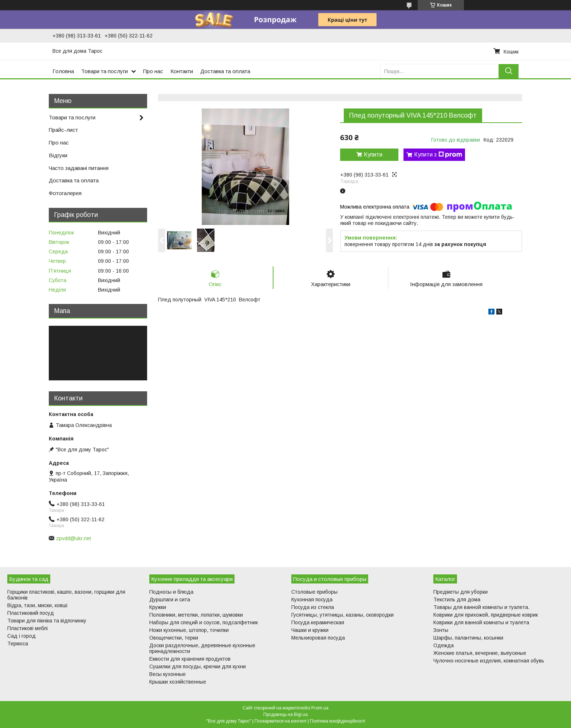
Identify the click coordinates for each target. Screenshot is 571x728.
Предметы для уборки (460, 592)
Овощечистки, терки (174, 638)
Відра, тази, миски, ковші (37, 605)
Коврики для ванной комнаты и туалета (481, 622)
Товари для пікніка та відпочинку (47, 621)
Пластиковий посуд (31, 613)
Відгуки (58, 155)
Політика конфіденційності (338, 721)
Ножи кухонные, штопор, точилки (189, 630)
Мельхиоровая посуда (318, 638)
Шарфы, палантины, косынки (468, 638)
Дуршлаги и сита (170, 600)
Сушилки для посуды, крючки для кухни (198, 666)
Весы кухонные (168, 674)
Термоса (18, 644)
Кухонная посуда (312, 600)
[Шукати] (509, 71)
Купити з (438, 155)
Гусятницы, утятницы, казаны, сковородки (342, 615)
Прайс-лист (63, 130)
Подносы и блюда (171, 592)
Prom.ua (320, 708)
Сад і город (21, 636)
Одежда (444, 645)
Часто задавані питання (79, 168)
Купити (373, 155)
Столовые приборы (314, 592)
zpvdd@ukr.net (74, 538)
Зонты (441, 630)
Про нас (153, 71)
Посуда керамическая (318, 622)
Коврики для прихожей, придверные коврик (486, 615)
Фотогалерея (65, 193)
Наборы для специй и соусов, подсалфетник (204, 622)
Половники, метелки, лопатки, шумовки (196, 615)
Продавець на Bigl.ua (285, 715)
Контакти (182, 71)
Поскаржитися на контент (281, 721)
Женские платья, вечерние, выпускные (480, 653)
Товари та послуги (105, 71)
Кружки (158, 607)
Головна (63, 71)
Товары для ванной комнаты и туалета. (481, 607)
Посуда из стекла (313, 607)
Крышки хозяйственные (178, 682)
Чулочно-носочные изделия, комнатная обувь (489, 661)
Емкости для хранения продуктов (190, 659)
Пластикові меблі (27, 628)
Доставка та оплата (225, 71)
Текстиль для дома (457, 600)
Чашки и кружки (310, 630)
